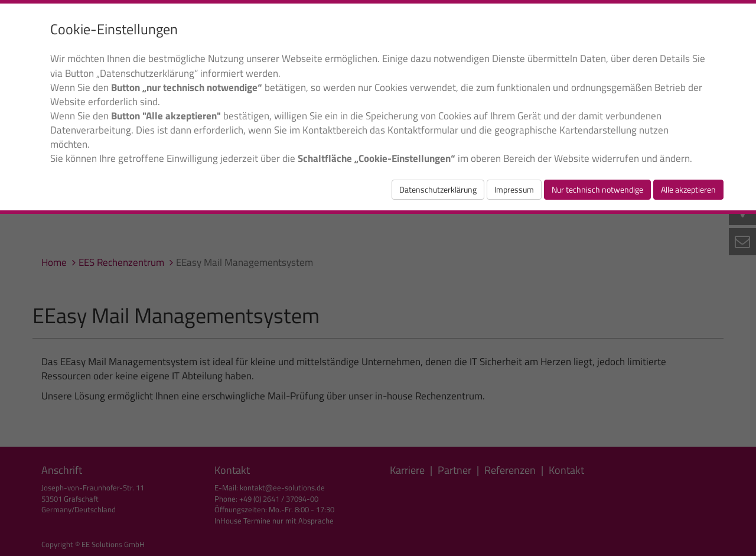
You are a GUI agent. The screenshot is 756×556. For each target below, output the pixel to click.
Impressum (514, 189)
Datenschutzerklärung (438, 189)
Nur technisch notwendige (597, 189)
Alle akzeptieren (688, 189)
